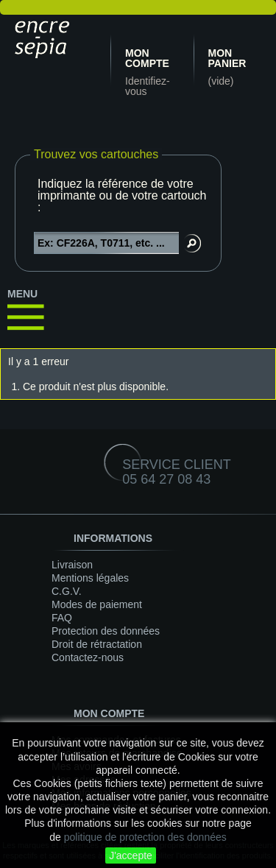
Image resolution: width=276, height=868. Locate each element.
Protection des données (106, 631)
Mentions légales (90, 578)
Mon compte (147, 58)
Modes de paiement (97, 604)
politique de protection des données (145, 837)
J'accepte (131, 855)
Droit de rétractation (97, 644)
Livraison (72, 565)
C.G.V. (67, 591)
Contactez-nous (88, 657)
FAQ (62, 618)
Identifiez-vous (148, 86)
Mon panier (227, 58)
